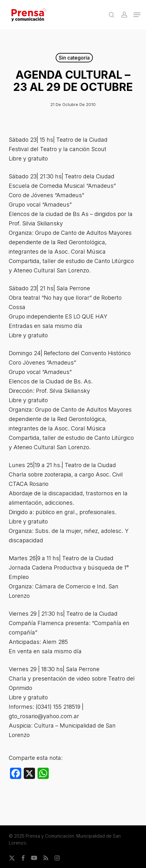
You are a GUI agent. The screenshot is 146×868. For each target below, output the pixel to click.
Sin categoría (74, 58)
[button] (137, 15)
